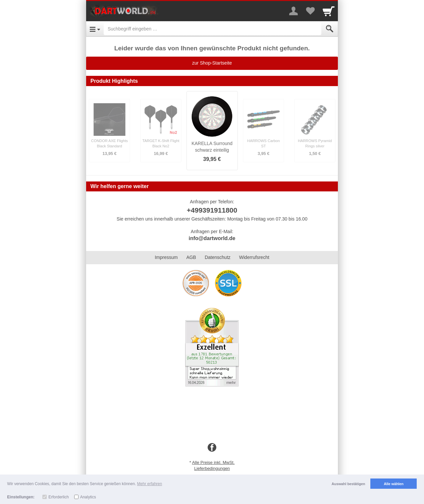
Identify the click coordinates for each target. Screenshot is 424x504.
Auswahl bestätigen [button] (348, 484)
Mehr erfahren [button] (150, 484)
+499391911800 (212, 210)
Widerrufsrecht (254, 257)
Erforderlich (58, 497)
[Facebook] (212, 448)
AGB (191, 257)
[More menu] (293, 11)
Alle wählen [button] (394, 484)
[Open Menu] (95, 29)
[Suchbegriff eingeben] (212, 29)
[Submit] (330, 29)
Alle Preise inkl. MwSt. (213, 462)
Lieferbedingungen (212, 468)
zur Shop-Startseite (212, 63)
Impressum (166, 257)
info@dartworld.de (212, 238)
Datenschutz (218, 257)
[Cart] (329, 11)
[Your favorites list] (310, 11)
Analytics (88, 497)
